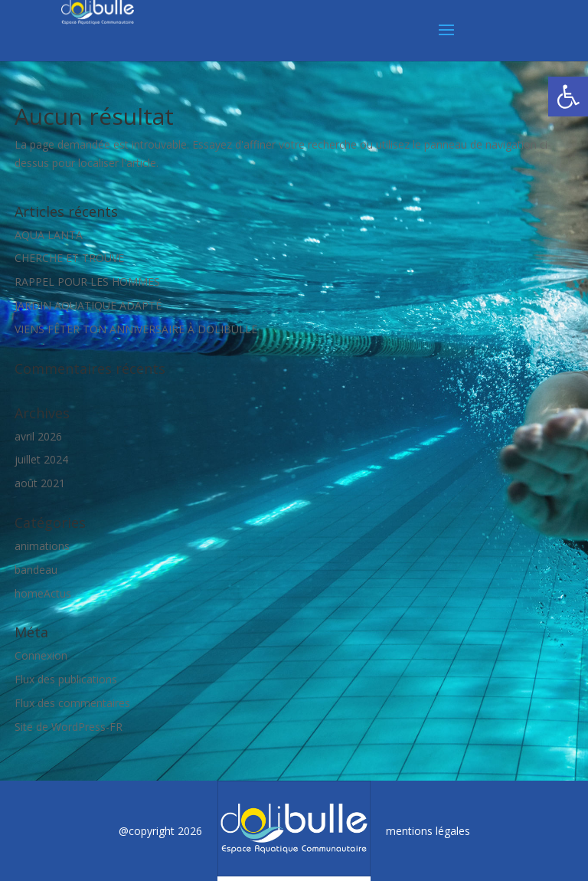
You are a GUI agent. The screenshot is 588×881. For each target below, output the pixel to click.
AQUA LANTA (49, 235)
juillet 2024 (41, 459)
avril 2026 (38, 436)
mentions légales (428, 831)
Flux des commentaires (72, 703)
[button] (568, 97)
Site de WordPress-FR (69, 727)
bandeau (36, 570)
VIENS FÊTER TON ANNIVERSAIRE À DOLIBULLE (136, 329)
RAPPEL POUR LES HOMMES (87, 282)
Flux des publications (66, 679)
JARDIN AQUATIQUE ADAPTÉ (88, 305)
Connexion (41, 655)
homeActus (43, 593)
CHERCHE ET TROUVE (69, 258)
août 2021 (40, 483)
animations (42, 546)
